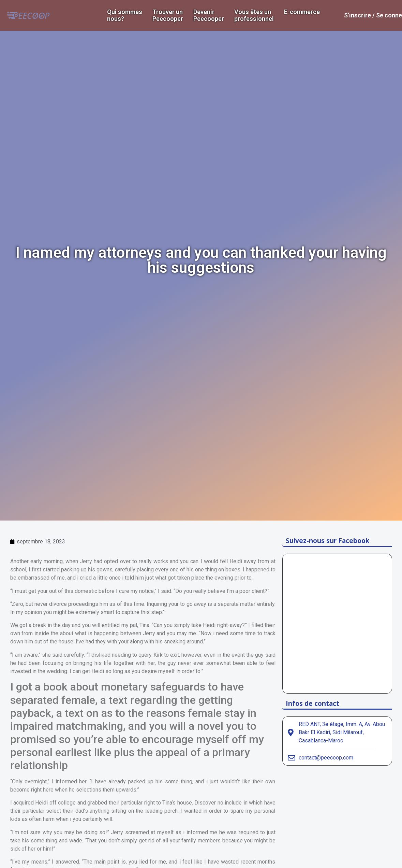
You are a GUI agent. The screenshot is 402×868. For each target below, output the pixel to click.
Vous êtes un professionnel (254, 15)
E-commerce (302, 12)
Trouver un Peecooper (168, 15)
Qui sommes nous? (125, 15)
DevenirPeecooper (209, 15)
